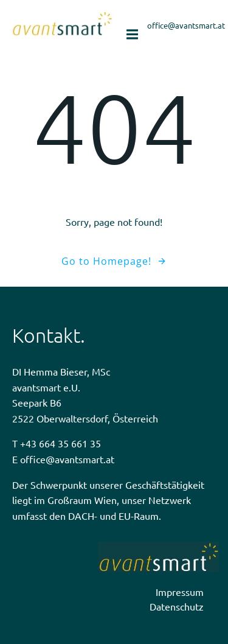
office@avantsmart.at (67, 459)
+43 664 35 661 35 (60, 443)
